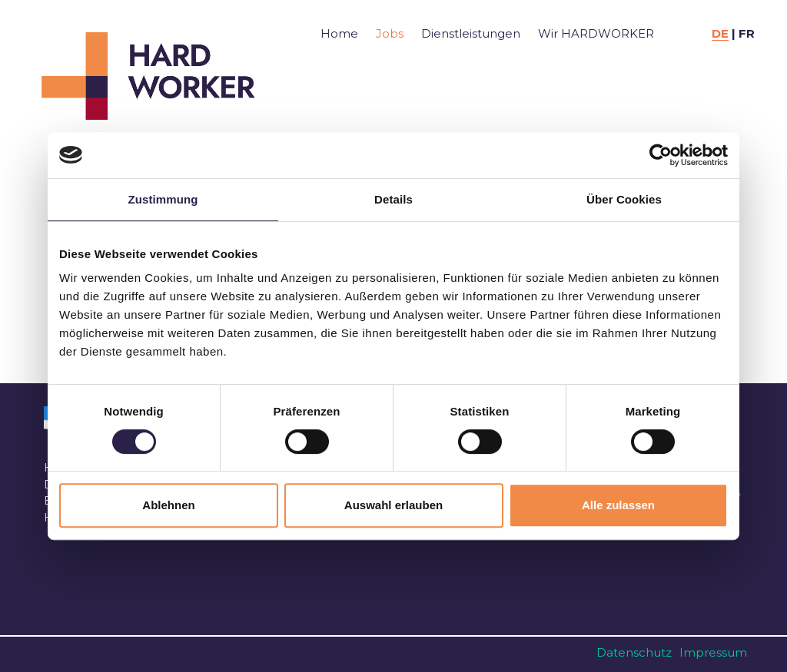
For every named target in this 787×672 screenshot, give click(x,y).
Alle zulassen (618, 505)
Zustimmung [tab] (163, 199)
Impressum (713, 652)
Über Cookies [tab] (624, 199)
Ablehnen (168, 505)
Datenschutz (634, 652)
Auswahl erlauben (393, 505)
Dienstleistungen (471, 33)
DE (720, 33)
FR (747, 33)
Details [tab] (393, 199)
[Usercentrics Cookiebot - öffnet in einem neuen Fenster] (661, 155)
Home (339, 33)
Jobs (390, 33)
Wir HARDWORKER (596, 33)
